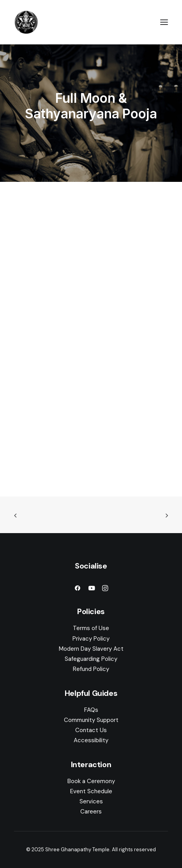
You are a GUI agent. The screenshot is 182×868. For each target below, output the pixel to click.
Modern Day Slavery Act (91, 649)
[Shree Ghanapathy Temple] (26, 22)
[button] (164, 22)
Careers (91, 812)
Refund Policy (91, 669)
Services (91, 801)
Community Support (91, 720)
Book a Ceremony (91, 781)
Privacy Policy (91, 639)
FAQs (91, 710)
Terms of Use (91, 628)
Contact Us (91, 730)
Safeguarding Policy (91, 659)
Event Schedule (91, 791)
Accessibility (91, 740)
